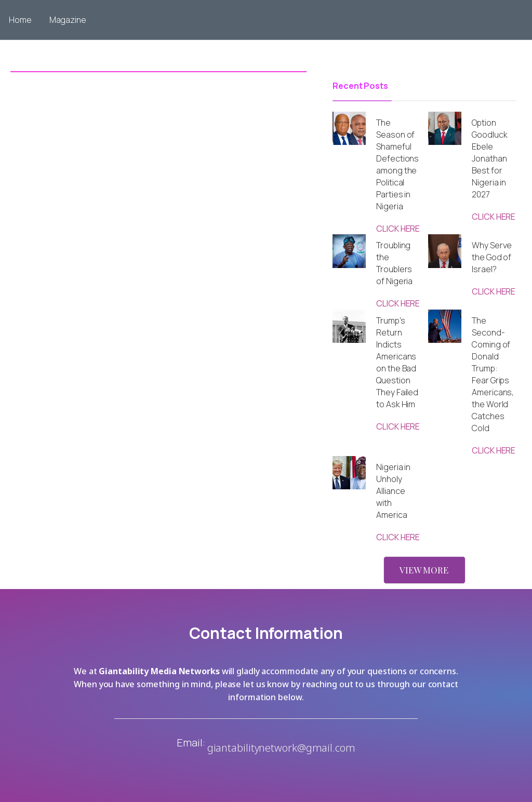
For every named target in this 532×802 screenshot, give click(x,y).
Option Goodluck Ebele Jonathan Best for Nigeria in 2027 (489, 158)
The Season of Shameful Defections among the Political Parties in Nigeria (397, 164)
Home (20, 20)
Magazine (68, 20)
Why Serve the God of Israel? (492, 257)
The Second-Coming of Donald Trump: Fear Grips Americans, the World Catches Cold (493, 374)
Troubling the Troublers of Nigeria (394, 263)
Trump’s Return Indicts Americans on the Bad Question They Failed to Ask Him (397, 362)
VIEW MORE (424, 570)
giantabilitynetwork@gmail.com (281, 748)
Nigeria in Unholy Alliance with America (393, 491)
